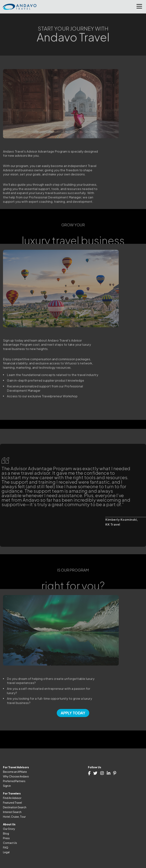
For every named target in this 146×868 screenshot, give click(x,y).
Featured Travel (12, 803)
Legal (6, 852)
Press (6, 838)
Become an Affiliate (15, 772)
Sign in (7, 786)
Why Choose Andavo (16, 776)
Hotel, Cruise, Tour (14, 817)
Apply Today (73, 713)
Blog (6, 833)
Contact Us (10, 843)
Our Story (9, 829)
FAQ (6, 847)
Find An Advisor (12, 798)
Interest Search (12, 812)
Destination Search (15, 807)
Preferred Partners (14, 781)
